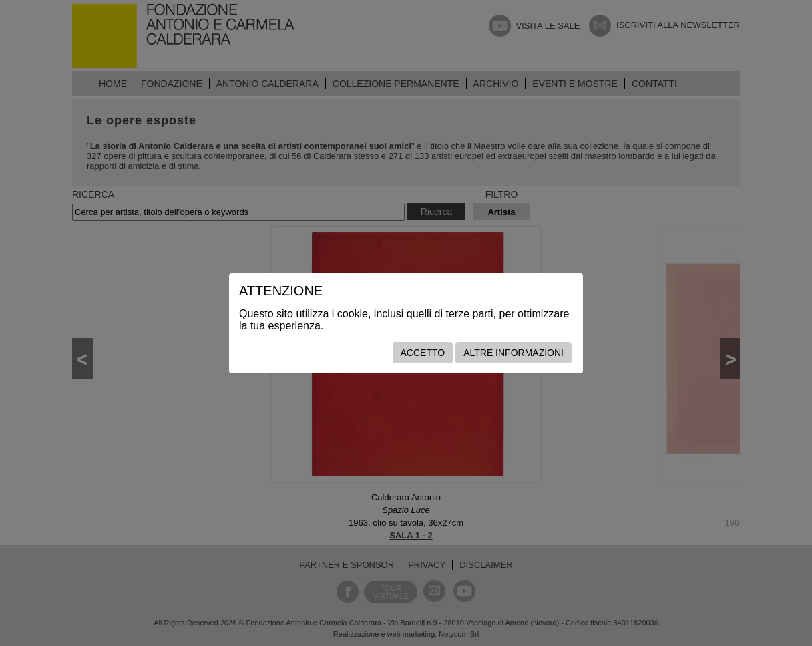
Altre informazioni (514, 353)
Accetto (423, 353)
